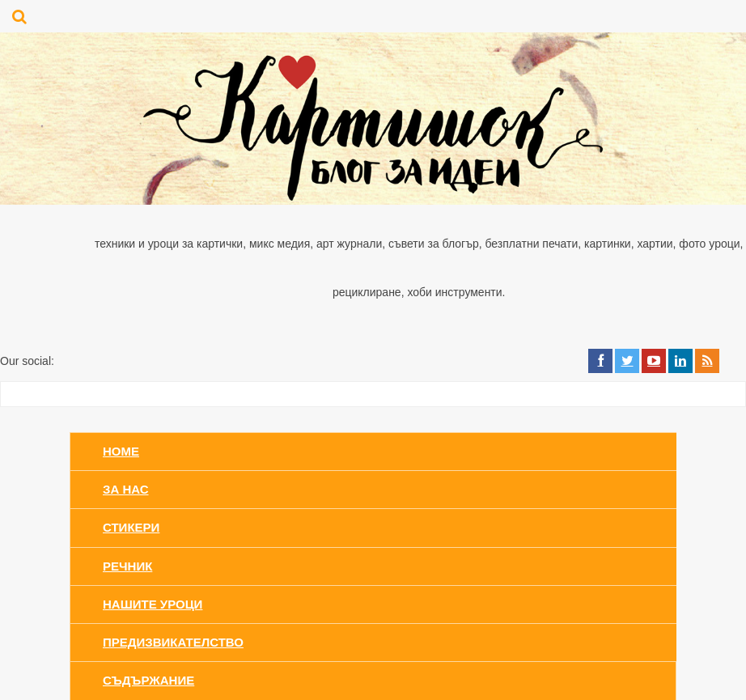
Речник (127, 566)
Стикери (131, 527)
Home (121, 451)
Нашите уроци (153, 604)
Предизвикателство (173, 642)
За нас (126, 489)
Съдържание (148, 680)
